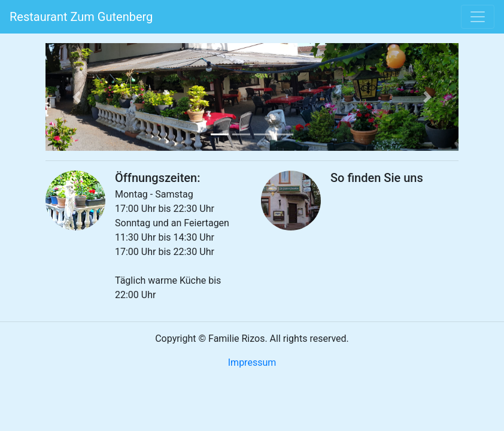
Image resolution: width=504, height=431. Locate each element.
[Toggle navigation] (478, 17)
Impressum (252, 362)
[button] (77, 97)
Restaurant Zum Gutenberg (81, 17)
